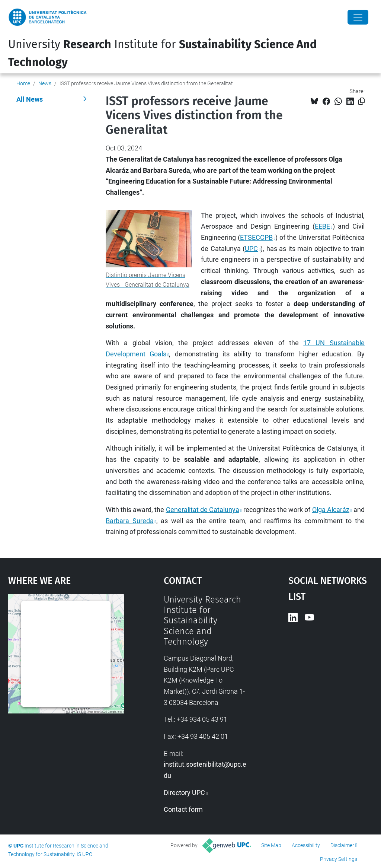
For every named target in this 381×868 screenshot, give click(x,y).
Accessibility (306, 845)
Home (23, 83)
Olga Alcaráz (331, 510)
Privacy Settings (339, 859)
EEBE (322, 226)
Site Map (271, 845)
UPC (251, 249)
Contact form (183, 809)
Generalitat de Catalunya (203, 510)
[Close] (358, 17)
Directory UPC (184, 793)
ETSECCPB (256, 237)
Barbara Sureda (130, 521)
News (45, 83)
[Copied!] (361, 101)
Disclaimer (342, 845)
